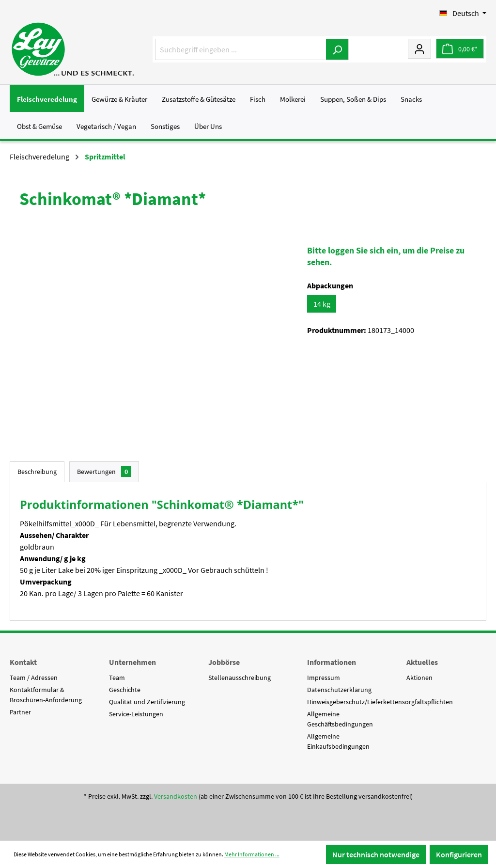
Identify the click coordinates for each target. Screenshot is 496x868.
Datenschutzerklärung (339, 690)
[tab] (37, 472)
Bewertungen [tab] (104, 472)
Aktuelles (422, 662)
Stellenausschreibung (240, 678)
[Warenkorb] (460, 49)
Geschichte (125, 690)
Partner (20, 712)
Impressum (324, 678)
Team (117, 678)
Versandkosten (176, 796)
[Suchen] (337, 49)
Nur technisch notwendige (376, 854)
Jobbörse (224, 662)
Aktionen (419, 678)
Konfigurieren (459, 854)
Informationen (332, 662)
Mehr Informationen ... (252, 854)
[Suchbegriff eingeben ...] (241, 49)
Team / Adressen (34, 678)
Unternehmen (132, 662)
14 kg (322, 304)
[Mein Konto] (419, 48)
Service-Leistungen (136, 714)
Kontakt (23, 662)
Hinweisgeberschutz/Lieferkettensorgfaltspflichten (380, 702)
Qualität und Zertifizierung (147, 702)
